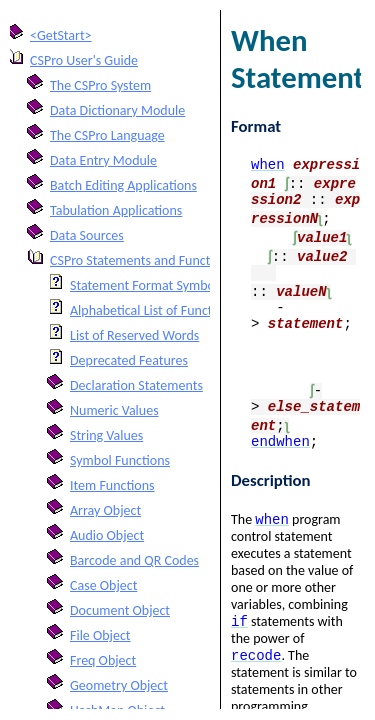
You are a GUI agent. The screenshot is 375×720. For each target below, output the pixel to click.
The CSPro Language (107, 135)
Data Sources (87, 235)
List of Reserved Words (134, 335)
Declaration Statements (136, 385)
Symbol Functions (120, 460)
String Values (106, 435)
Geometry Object (119, 685)
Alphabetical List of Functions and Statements (199, 310)
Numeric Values (114, 410)
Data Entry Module (103, 160)
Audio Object (107, 535)
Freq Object (103, 660)
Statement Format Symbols (147, 285)
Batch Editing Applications (123, 185)
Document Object (120, 610)
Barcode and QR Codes (134, 560)
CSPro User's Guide (84, 60)
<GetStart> (61, 35)
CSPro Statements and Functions (142, 260)
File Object (100, 635)
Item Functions (112, 485)
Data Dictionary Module (117, 110)
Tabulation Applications (116, 210)
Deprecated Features (129, 360)
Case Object (103, 585)
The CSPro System (100, 85)
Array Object (105, 510)
